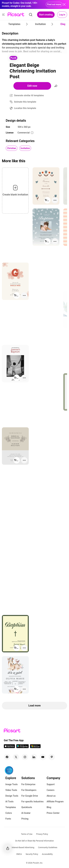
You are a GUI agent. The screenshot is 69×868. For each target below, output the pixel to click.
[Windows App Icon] (35, 747)
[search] (31, 15)
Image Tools (12, 784)
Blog (49, 807)
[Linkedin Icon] (34, 757)
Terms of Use (27, 834)
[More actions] (55, 200)
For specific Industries (33, 802)
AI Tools (10, 802)
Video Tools (11, 790)
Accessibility (47, 854)
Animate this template (25, 102)
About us (51, 796)
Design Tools (12, 796)
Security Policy (32, 854)
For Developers (29, 790)
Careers (51, 790)
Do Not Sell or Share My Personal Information (34, 841)
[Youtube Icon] (43, 757)
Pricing (25, 819)
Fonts (8, 819)
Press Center (53, 813)
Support (51, 784)
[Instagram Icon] (25, 757)
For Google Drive (30, 796)
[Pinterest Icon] (52, 757)
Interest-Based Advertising (23, 847)
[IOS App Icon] (9, 747)
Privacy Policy (42, 834)
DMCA (19, 854)
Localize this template (25, 108)
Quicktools (27, 807)
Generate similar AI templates (29, 95)
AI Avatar (26, 813)
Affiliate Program (55, 802)
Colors (9, 813)
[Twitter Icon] (16, 757)
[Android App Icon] (23, 747)
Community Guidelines (48, 847)
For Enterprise (28, 784)
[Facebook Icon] (7, 757)
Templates (11, 807)
